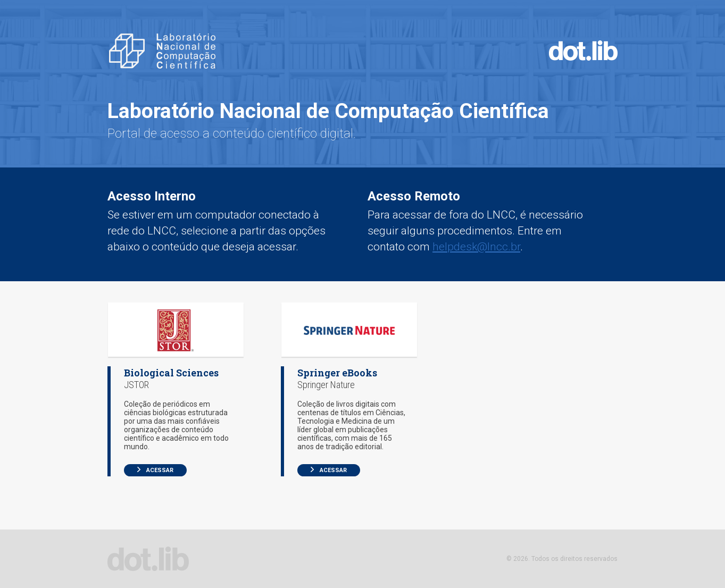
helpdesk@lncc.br (476, 247)
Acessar (155, 470)
